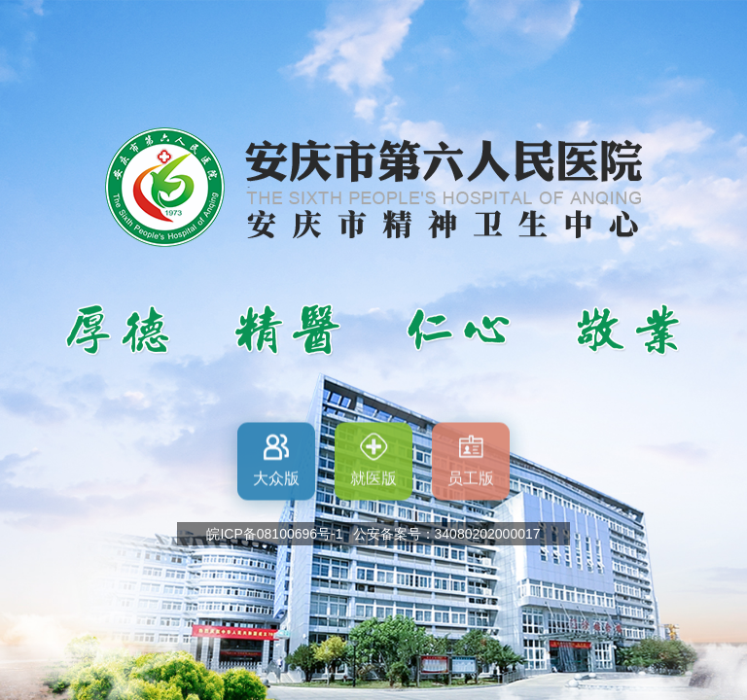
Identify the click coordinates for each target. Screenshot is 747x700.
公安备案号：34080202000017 (447, 534)
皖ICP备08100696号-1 (274, 534)
